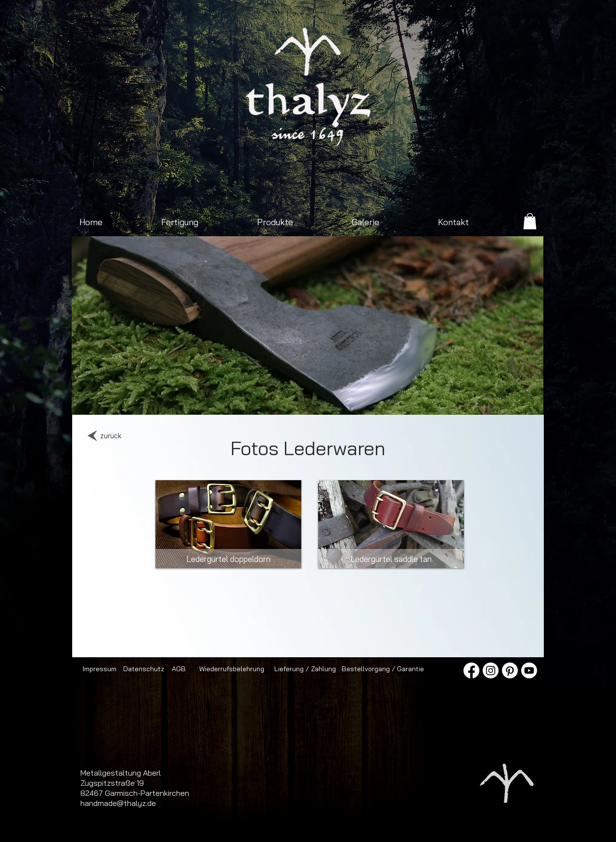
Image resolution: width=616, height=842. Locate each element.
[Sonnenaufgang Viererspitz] (186, 400)
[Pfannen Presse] (352, 400)
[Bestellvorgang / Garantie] (383, 669)
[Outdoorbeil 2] (219, 400)
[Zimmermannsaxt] (252, 400)
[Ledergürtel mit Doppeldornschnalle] (430, 400)
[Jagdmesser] (396, 400)
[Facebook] (471, 670)
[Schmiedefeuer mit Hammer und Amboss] (308, 400)
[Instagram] (491, 670)
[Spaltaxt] (385, 400)
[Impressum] (99, 669)
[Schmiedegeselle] (418, 400)
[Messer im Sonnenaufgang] (407, 400)
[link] (530, 221)
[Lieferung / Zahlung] (305, 669)
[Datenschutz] (144, 669)
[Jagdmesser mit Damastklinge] (230, 400)
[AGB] (179, 669)
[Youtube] (529, 670)
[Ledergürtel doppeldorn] (228, 559)
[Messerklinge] (441, 400)
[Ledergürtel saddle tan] (391, 559)
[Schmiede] (263, 400)
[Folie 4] (319, 400)
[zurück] (111, 435)
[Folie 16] (330, 400)
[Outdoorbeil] (175, 400)
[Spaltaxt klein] (197, 400)
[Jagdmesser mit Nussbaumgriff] (297, 400)
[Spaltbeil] (275, 400)
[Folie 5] (341, 400)
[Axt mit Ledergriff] (286, 400)
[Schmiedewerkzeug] (363, 400)
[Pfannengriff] (374, 400)
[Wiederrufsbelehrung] (232, 669)
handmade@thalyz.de (118, 803)
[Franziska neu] (208, 400)
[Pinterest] (510, 670)
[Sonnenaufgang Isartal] (241, 400)
